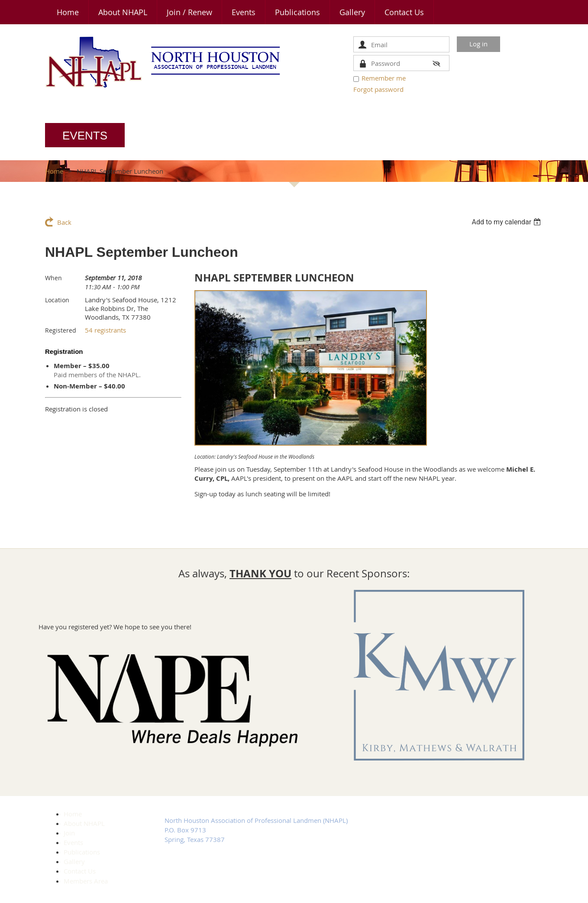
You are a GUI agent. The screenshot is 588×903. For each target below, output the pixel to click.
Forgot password (378, 89)
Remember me (384, 78)
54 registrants (105, 330)
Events (73, 842)
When (53, 278)
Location (57, 300)
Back (64, 222)
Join (69, 833)
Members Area (86, 881)
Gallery (74, 861)
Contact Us (80, 871)
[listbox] (507, 222)
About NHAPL (84, 823)
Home (54, 171)
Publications (82, 852)
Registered (61, 330)
